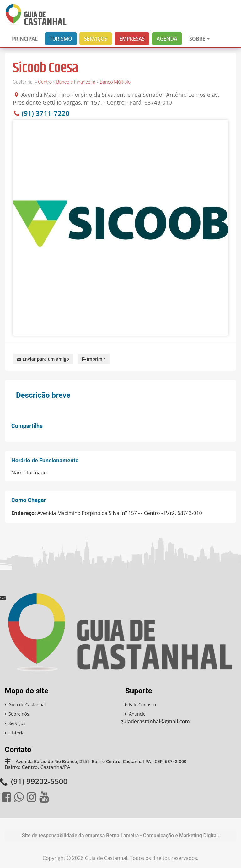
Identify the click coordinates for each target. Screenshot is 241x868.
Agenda (167, 39)
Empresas (132, 39)
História (16, 733)
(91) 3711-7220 (46, 113)
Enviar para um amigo (43, 359)
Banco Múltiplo (115, 82)
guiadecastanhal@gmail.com (155, 721)
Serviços (96, 39)
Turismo (61, 39)
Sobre (199, 39)
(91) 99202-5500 (39, 781)
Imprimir (94, 359)
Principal (25, 39)
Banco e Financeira (76, 82)
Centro (45, 82)
